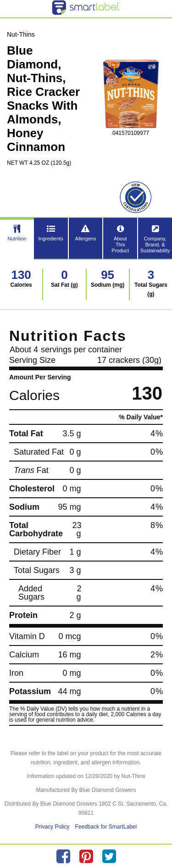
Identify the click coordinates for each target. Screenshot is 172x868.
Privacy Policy (53, 827)
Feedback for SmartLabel (106, 827)
